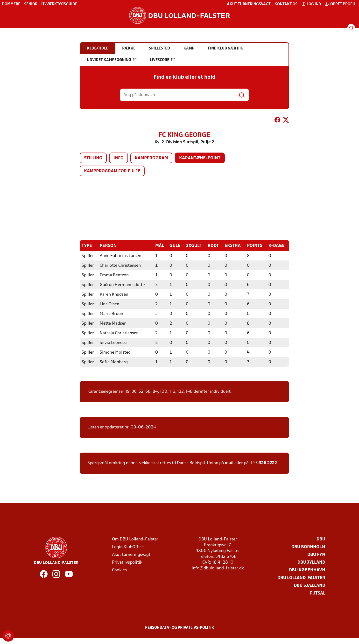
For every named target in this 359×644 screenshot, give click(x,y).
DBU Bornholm (308, 547)
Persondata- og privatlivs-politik (180, 628)
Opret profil (340, 4)
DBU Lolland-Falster (301, 578)
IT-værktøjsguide (59, 4)
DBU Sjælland (310, 586)
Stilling (93, 158)
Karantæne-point (200, 158)
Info (119, 158)
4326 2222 (267, 463)
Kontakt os (286, 4)
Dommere (11, 4)
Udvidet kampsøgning (112, 60)
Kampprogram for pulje (112, 171)
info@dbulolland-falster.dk (218, 568)
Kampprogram (151, 158)
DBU (321, 539)
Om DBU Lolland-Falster (135, 539)
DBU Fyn (316, 555)
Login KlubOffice (128, 547)
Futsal (318, 593)
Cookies (119, 570)
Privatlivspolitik (127, 563)
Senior (31, 4)
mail (229, 463)
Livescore (162, 60)
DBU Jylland (311, 563)
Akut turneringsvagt (249, 4)
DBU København (307, 570)
